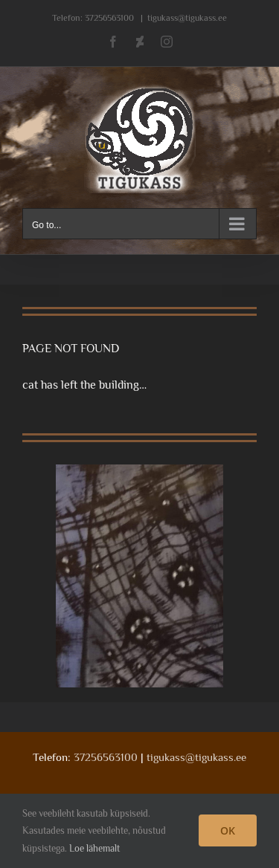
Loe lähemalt (94, 848)
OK (228, 830)
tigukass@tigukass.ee (187, 18)
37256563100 (109, 18)
